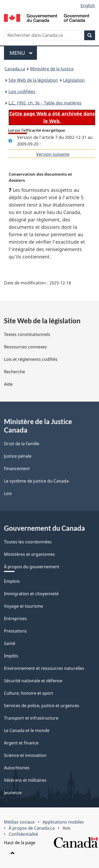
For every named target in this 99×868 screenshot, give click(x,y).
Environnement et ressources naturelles (44, 668)
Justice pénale (18, 456)
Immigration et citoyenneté (31, 594)
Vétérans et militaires (25, 780)
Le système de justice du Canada (36, 481)
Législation (74, 80)
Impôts (11, 656)
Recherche (15, 372)
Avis (67, 828)
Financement (17, 469)
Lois (8, 493)
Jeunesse (13, 793)
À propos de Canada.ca (32, 828)
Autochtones (17, 768)
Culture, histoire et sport (29, 693)
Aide (8, 384)
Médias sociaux (19, 822)
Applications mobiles (63, 822)
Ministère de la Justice (52, 69)
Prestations (15, 631)
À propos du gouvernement (32, 567)
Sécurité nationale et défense (33, 681)
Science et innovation (25, 755)
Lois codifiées (22, 92)
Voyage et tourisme (23, 606)
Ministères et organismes (29, 554)
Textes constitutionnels (27, 334)
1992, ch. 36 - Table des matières (45, 103)
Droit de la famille (22, 444)
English (88, 6)
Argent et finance (21, 743)
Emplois (12, 581)
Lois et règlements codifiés (31, 359)
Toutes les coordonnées (28, 542)
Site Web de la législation (33, 80)
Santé (10, 643)
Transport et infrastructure (31, 718)
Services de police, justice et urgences (42, 706)
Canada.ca (15, 69)
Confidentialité (23, 834)
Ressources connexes (25, 347)
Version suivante (53, 154)
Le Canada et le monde (27, 730)
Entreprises (15, 619)
